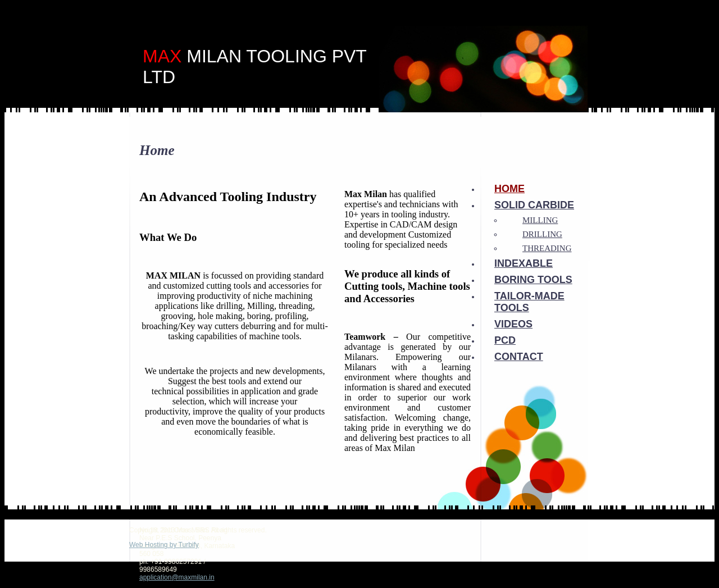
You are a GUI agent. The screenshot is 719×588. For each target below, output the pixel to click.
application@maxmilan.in (177, 577)
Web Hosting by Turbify (164, 545)
